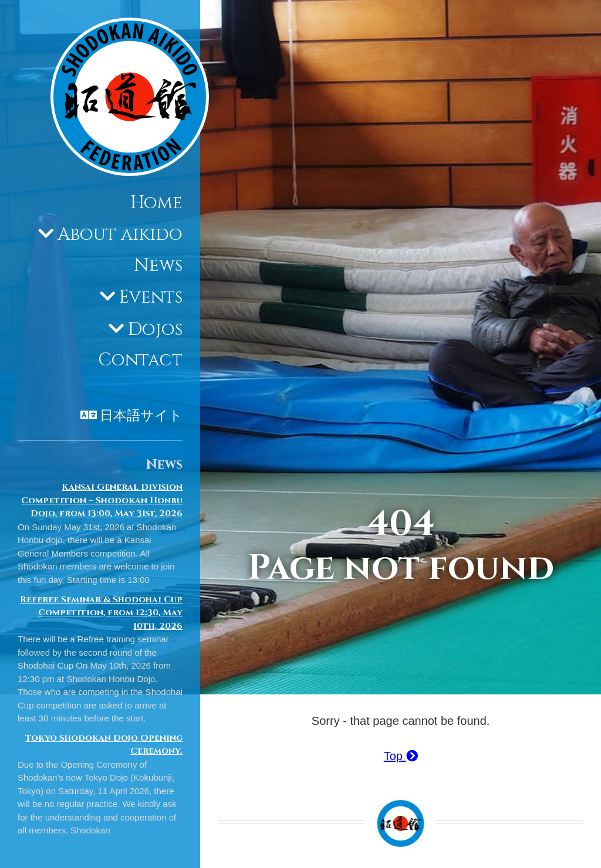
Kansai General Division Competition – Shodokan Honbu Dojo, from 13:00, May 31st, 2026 (102, 500)
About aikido (120, 235)
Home (156, 203)
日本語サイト (141, 416)
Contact (140, 360)
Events (151, 297)
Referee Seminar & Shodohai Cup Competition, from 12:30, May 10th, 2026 (101, 613)
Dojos (155, 330)
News (158, 266)
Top (401, 756)
